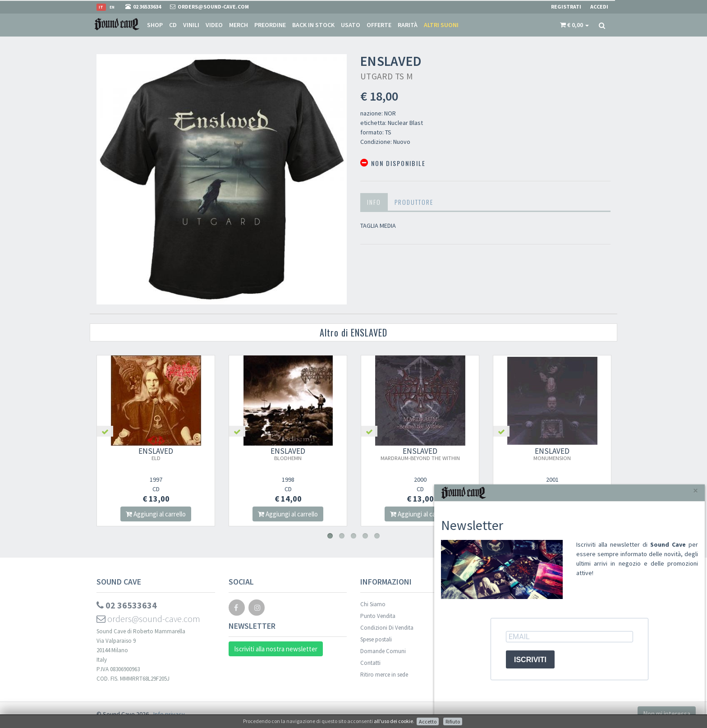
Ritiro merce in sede (384, 675)
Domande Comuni (383, 651)
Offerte (379, 25)
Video (214, 25)
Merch (239, 25)
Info (374, 202)
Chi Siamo (373, 604)
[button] (574, 25)
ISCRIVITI (530, 660)
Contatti (370, 663)
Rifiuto (453, 721)
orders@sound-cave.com (148, 619)
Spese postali (376, 639)
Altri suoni (441, 25)
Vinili (191, 25)
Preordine (270, 25)
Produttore (414, 202)
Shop (155, 25)
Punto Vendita (378, 616)
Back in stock (313, 25)
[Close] (696, 491)
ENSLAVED (158, 454)
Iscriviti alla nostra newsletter (276, 649)
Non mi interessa (667, 714)
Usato (351, 25)
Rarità (408, 25)
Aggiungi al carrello (158, 514)
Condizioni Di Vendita (387, 628)
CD (173, 25)
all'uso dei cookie (393, 721)
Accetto (428, 721)
